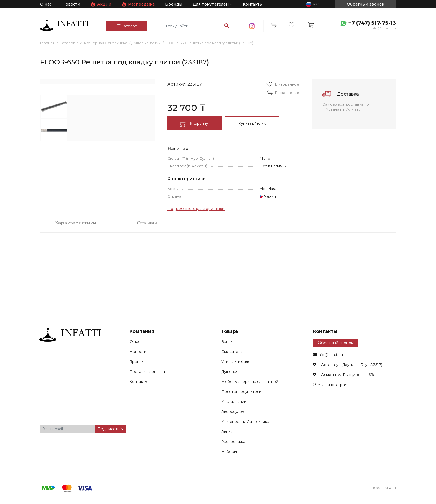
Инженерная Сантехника (103, 43)
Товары (231, 331)
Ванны (227, 341)
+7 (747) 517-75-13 (372, 23)
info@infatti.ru (383, 28)
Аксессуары (233, 411)
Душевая (230, 371)
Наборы (229, 451)
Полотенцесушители (241, 391)
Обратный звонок (336, 343)
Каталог (127, 26)
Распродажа (141, 4)
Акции (104, 4)
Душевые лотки (146, 43)
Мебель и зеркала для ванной (250, 381)
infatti (64, 25)
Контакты (253, 4)
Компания (142, 331)
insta (252, 26)
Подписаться (111, 429)
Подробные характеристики (196, 209)
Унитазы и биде (236, 361)
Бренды (174, 4)
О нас (46, 4)
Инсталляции (234, 401)
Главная (47, 43)
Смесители (232, 351)
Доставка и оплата (147, 371)
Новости (71, 4)
